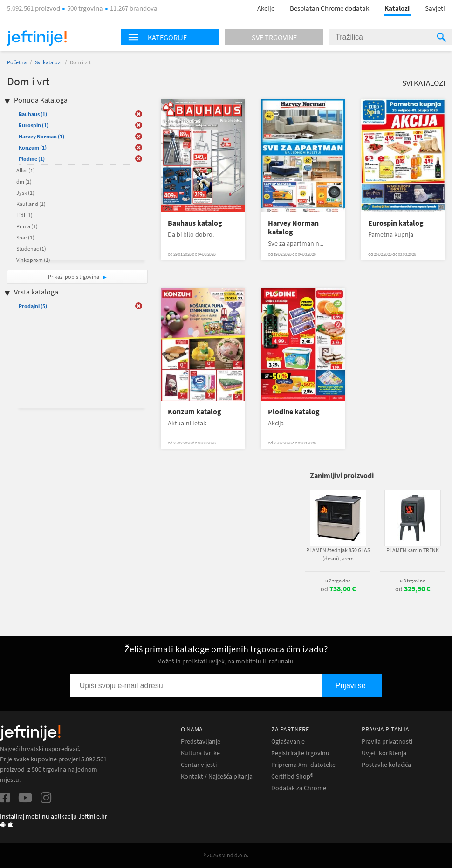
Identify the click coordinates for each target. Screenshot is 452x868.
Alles (26, 170)
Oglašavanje (288, 742)
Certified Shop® (292, 776)
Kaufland (31, 204)
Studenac (31, 249)
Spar (25, 237)
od (338, 589)
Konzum (33, 147)
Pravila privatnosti (387, 742)
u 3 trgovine (412, 581)
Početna (17, 62)
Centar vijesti (199, 765)
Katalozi (397, 8)
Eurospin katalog (396, 223)
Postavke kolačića (386, 765)
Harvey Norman (41, 136)
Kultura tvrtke (200, 753)
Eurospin (34, 125)
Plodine (32, 159)
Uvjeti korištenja (384, 753)
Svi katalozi (48, 62)
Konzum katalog (195, 412)
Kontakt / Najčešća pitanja (217, 776)
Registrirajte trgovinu (300, 753)
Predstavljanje (201, 742)
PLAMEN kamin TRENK (413, 550)
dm (24, 181)
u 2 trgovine (338, 581)
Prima (27, 226)
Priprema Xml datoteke (303, 765)
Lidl (24, 215)
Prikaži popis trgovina (74, 277)
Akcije (266, 8)
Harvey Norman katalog (293, 227)
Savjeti (435, 8)
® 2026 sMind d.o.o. (226, 855)
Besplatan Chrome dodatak (329, 8)
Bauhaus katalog (195, 223)
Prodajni (33, 306)
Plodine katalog (294, 412)
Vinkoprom (33, 260)
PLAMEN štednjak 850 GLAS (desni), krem (338, 554)
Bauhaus (33, 114)
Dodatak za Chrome (299, 788)
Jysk (25, 193)
